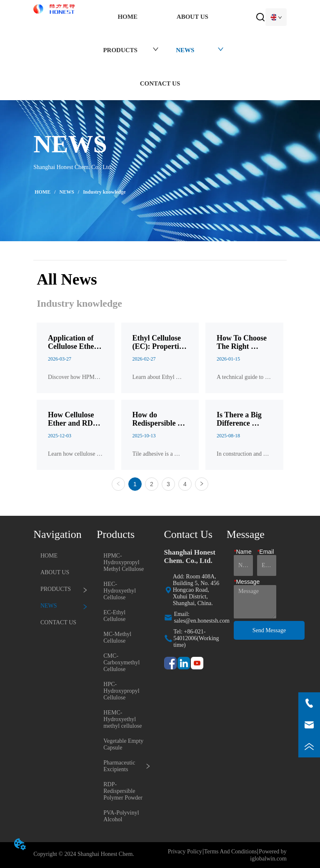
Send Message (269, 630)
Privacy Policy (185, 852)
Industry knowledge (104, 192)
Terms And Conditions (231, 852)
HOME (42, 192)
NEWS (67, 192)
